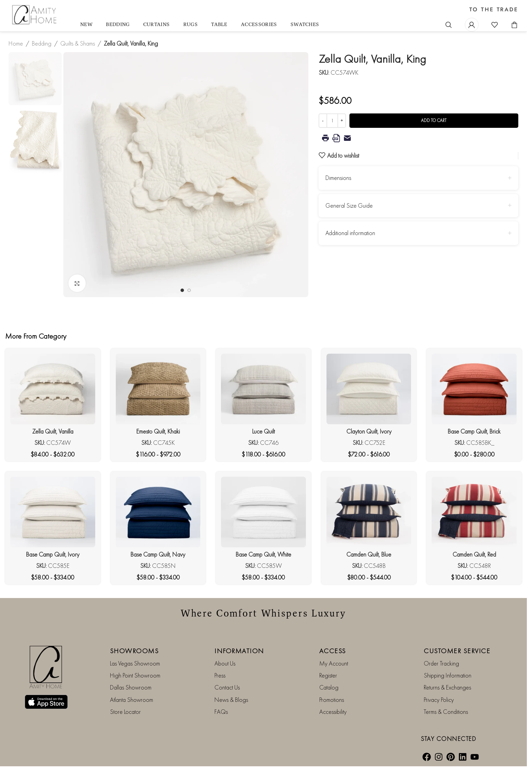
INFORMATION (239, 651)
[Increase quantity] (342, 121)
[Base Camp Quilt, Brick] (474, 389)
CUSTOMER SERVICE (457, 651)
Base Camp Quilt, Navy (158, 554)
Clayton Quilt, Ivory (369, 431)
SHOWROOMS (134, 651)
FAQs (221, 712)
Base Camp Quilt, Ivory (53, 554)
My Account (334, 663)
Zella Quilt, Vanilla (53, 431)
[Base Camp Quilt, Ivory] (53, 512)
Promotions (332, 700)
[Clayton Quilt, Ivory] (369, 389)
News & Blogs (231, 700)
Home (16, 43)
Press (220, 675)
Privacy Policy (439, 700)
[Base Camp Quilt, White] (263, 512)
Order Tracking (441, 663)
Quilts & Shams (78, 43)
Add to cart (434, 120)
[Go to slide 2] (189, 290)
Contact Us (227, 687)
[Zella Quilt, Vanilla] (53, 389)
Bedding (42, 43)
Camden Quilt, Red (474, 554)
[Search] (449, 25)
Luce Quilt (263, 431)
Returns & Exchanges (447, 687)
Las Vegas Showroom (135, 663)
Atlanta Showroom (132, 700)
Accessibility (333, 712)
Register (328, 675)
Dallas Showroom (131, 687)
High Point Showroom (135, 675)
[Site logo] (35, 15)
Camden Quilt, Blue (369, 554)
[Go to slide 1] (182, 290)
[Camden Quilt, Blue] (369, 512)
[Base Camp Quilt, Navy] (158, 512)
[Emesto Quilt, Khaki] (158, 389)
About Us (225, 663)
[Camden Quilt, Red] (474, 512)
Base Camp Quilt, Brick (474, 431)
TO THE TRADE (494, 10)
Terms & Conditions (446, 712)
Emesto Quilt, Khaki (158, 431)
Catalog (329, 687)
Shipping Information (448, 675)
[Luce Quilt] (263, 389)
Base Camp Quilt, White (263, 554)
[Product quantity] (332, 121)
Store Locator (125, 712)
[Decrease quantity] (323, 121)
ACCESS (333, 651)
